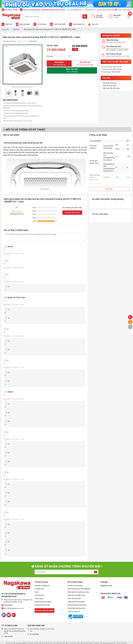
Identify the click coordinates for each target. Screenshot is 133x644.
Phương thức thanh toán (42, 605)
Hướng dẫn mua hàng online (77, 608)
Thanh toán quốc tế (74, 611)
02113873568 (34, 634)
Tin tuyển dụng (39, 589)
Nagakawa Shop (106, 586)
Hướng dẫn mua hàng (110, 83)
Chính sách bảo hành (109, 86)
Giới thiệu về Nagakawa (42, 586)
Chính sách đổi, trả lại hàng (111, 88)
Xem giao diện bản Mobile (45, 610)
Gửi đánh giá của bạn (72, 213)
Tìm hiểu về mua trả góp (75, 586)
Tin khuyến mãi (39, 595)
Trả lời (7, 254)
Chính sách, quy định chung (76, 595)
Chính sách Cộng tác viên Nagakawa (79, 589)
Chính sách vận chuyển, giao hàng (78, 592)
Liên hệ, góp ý (39, 599)
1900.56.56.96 (8, 605)
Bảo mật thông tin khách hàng (77, 605)
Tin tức (37, 592)
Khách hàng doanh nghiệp (43, 602)
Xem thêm (45, 189)
